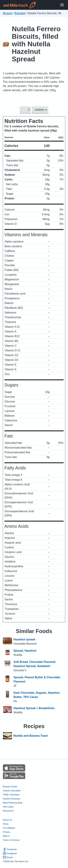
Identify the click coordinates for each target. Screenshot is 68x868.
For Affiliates (9, 828)
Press (6, 824)
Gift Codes (8, 807)
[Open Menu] (62, 5)
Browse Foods (10, 787)
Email (8, 857)
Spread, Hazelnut (25, 651)
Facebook (10, 849)
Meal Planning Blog (12, 803)
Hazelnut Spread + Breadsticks (34, 708)
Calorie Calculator (12, 791)
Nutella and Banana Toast (31, 736)
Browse (7, 13)
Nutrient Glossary (12, 799)
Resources (8, 811)
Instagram (10, 853)
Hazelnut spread (24, 639)
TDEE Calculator (11, 795)
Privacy (7, 832)
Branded (20, 13)
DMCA (6, 836)
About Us (7, 820)
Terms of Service (11, 840)
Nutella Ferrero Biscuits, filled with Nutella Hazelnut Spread (36, 44)
